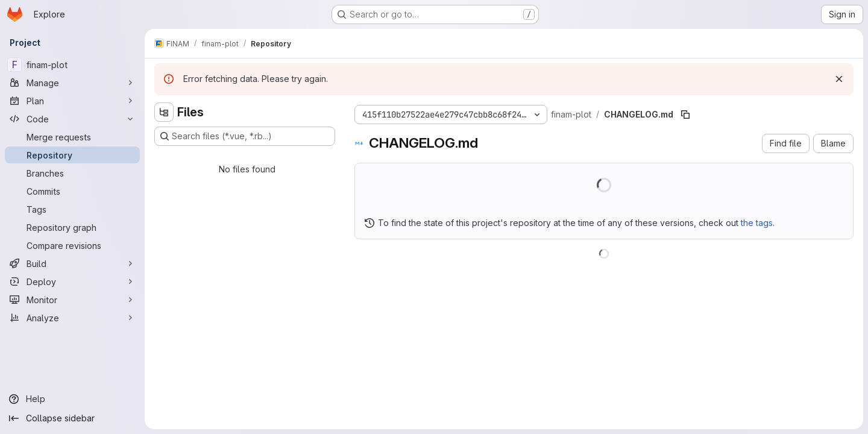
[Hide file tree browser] (164, 112)
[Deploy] (72, 281)
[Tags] (72, 209)
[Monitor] (72, 300)
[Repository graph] (72, 227)
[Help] (72, 399)
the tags (757, 223)
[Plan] (72, 101)
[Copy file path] (685, 115)
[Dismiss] (839, 79)
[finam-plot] (72, 64)
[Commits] (72, 191)
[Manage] (72, 83)
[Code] (72, 119)
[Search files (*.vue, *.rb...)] (245, 136)
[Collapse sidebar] (72, 418)
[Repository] (72, 155)
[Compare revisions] (72, 245)
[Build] (72, 263)
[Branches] (72, 173)
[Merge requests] (72, 137)
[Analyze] (72, 318)
